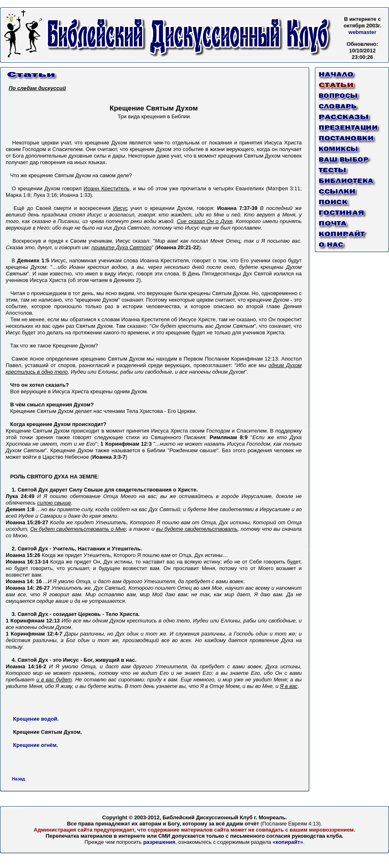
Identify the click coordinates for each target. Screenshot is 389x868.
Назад (18, 779)
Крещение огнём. (36, 745)
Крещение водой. (36, 719)
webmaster (362, 32)
